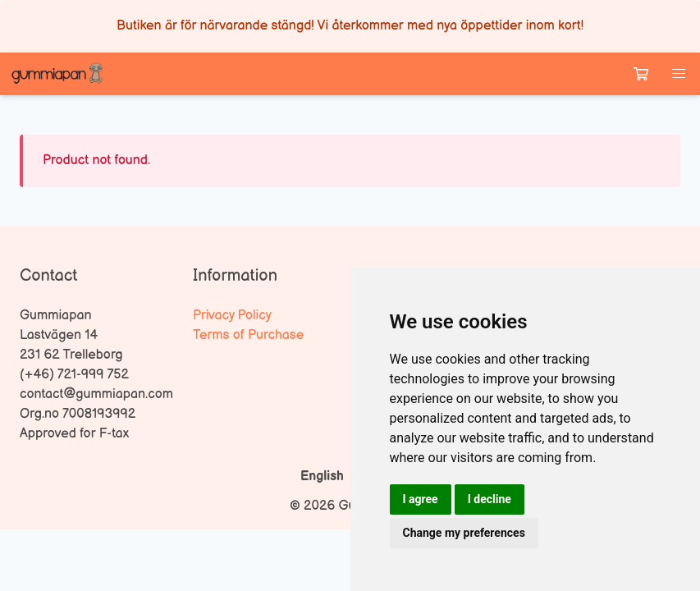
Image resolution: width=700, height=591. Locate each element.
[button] (679, 74)
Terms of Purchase (248, 335)
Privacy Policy (232, 316)
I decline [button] (490, 499)
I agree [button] (421, 499)
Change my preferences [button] (464, 533)
